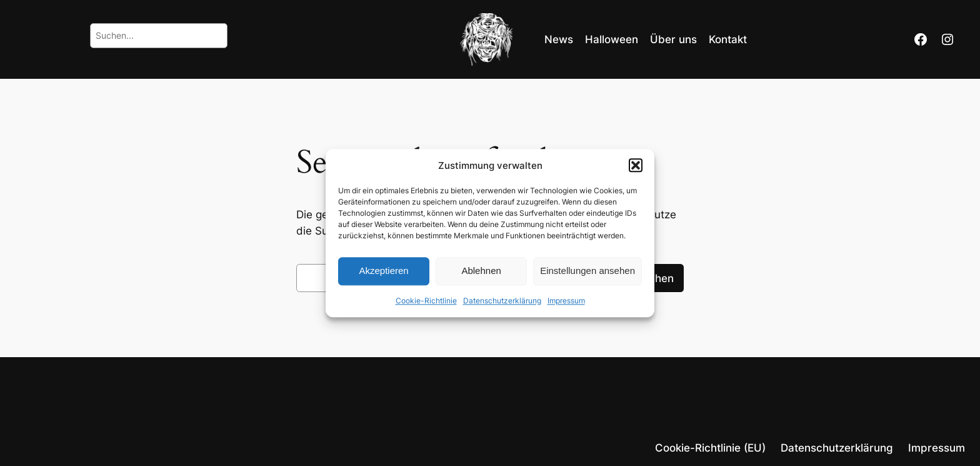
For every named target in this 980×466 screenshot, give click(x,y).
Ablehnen (481, 271)
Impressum (566, 301)
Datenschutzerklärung (502, 301)
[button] (636, 165)
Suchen (655, 278)
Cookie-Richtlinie (426, 301)
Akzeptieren (383, 271)
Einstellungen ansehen (587, 271)
